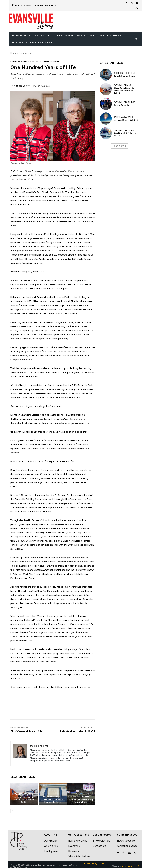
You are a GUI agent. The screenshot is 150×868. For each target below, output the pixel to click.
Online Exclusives (123, 117)
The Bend (55, 61)
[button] (136, 39)
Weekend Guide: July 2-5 (126, 120)
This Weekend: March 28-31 (77, 731)
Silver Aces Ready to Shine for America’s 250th (24, 799)
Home (13, 53)
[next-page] (18, 811)
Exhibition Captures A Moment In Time (53, 801)
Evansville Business (124, 102)
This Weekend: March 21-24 (28, 731)
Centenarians (25, 53)
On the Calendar (122, 105)
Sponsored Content (124, 73)
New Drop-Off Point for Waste (125, 135)
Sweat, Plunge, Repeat (125, 76)
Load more (120, 146)
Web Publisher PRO (132, 863)
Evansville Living (38, 61)
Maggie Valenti (22, 86)
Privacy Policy (90, 861)
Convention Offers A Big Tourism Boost (81, 801)
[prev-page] (13, 811)
